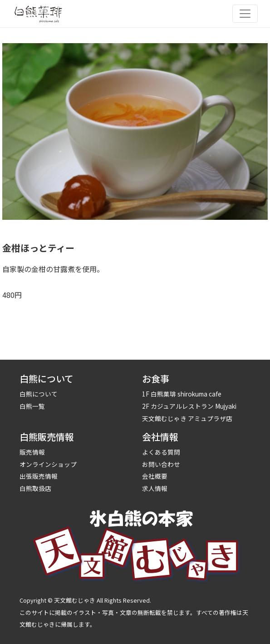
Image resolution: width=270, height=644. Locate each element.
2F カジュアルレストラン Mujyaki (189, 406)
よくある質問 (161, 452)
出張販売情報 (39, 476)
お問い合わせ (161, 464)
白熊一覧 (32, 406)
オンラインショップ (48, 464)
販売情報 (32, 452)
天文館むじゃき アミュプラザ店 (187, 418)
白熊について (39, 394)
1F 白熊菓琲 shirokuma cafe (182, 394)
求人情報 (155, 488)
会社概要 (155, 476)
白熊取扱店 (35, 488)
